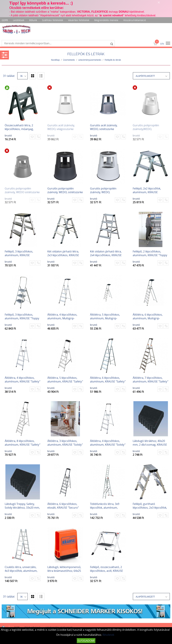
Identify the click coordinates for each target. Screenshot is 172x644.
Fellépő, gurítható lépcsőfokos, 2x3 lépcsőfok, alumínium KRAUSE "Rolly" (150, 506)
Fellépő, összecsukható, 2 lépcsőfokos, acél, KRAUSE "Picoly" (106, 569)
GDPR (5, 20)
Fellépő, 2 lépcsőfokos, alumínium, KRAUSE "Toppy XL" (150, 254)
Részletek (108, 635)
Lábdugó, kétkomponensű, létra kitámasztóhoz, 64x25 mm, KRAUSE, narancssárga (65, 569)
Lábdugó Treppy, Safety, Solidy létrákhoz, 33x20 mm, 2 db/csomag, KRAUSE (22, 506)
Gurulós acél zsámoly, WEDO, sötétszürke (104, 127)
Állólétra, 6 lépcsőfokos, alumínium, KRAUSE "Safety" (108, 380)
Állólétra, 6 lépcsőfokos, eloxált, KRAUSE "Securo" (63, 506)
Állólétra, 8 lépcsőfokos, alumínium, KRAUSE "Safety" (23, 443)
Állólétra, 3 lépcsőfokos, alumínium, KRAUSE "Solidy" (65, 443)
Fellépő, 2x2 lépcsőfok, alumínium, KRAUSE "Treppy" (147, 191)
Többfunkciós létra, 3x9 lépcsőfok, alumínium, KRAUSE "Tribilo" (105, 506)
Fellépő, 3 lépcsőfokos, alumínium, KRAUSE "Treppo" (19, 254)
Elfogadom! (86, 641)
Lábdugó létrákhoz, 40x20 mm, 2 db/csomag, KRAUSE (150, 443)
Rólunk (33, 20)
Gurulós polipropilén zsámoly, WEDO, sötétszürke (65, 190)
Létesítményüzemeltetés (90, 60)
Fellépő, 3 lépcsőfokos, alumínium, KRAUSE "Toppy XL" (22, 317)
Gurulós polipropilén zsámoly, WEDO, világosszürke (103, 191)
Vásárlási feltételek (79, 20)
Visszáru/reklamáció (135, 20)
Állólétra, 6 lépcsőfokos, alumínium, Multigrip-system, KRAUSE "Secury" (149, 317)
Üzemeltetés (69, 60)
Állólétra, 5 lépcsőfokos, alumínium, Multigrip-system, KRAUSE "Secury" (106, 317)
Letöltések (19, 20)
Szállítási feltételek (52, 20)
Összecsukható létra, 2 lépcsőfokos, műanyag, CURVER (19, 128)
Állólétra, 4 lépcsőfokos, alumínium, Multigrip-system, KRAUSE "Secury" (63, 317)
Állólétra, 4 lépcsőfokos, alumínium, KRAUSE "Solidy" (108, 443)
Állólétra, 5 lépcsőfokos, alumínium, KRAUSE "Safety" (65, 380)
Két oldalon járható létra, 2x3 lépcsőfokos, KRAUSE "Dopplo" (63, 254)
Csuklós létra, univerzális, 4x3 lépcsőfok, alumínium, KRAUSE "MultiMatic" (21, 569)
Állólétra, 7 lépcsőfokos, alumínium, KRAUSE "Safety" (150, 380)
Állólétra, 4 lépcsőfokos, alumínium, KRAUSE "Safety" (23, 380)
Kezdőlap (55, 60)
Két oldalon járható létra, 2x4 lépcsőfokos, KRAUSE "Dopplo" (106, 254)
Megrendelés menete (106, 20)
